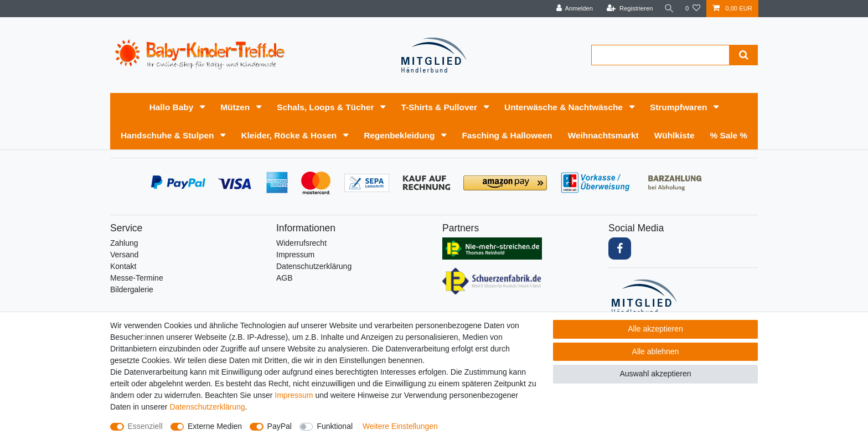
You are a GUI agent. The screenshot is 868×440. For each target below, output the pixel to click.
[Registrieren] (627, 9)
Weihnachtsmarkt (603, 135)
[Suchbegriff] (660, 55)
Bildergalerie (132, 289)
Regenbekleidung (401, 135)
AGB (285, 278)
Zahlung (124, 243)
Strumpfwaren (680, 107)
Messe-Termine (137, 278)
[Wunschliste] (693, 9)
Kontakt (123, 266)
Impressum (295, 255)
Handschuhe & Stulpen (169, 135)
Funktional (335, 426)
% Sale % (728, 135)
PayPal (280, 426)
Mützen (236, 107)
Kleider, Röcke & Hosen (290, 135)
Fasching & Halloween (507, 135)
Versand (124, 255)
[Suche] (668, 9)
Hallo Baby (173, 107)
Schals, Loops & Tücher (327, 107)
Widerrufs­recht (301, 243)
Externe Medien (215, 426)
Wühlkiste (675, 135)
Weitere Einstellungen (400, 426)
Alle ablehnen (656, 351)
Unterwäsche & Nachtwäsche (565, 107)
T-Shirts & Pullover (440, 107)
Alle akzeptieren (655, 329)
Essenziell (145, 426)
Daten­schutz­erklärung (314, 266)
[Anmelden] (573, 9)
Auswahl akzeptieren (655, 374)
